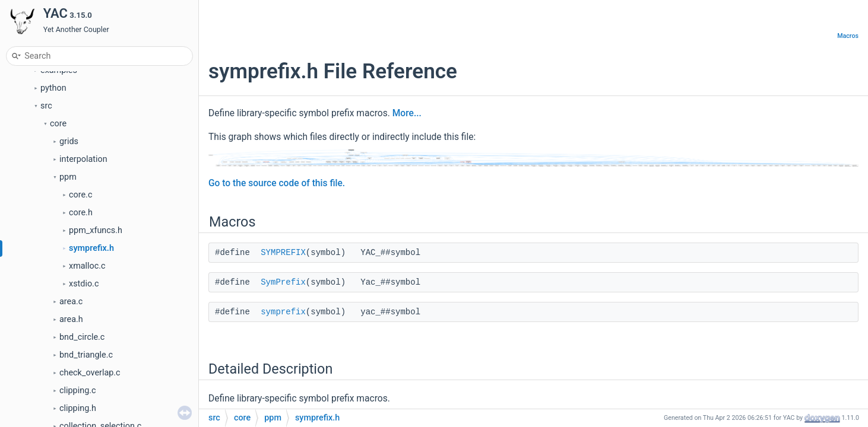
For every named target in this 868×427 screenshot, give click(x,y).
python (53, 88)
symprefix (283, 312)
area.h (71, 319)
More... (407, 113)
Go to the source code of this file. (277, 183)
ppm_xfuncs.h (96, 230)
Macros (848, 36)
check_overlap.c (90, 373)
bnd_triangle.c (86, 355)
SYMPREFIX (283, 253)
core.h (81, 213)
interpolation (83, 159)
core (58, 124)
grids (69, 141)
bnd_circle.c (82, 337)
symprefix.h (91, 248)
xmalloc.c (87, 266)
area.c (71, 302)
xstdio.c (84, 284)
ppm (68, 177)
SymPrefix (283, 282)
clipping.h (78, 408)
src (46, 106)
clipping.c (78, 391)
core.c (80, 195)
